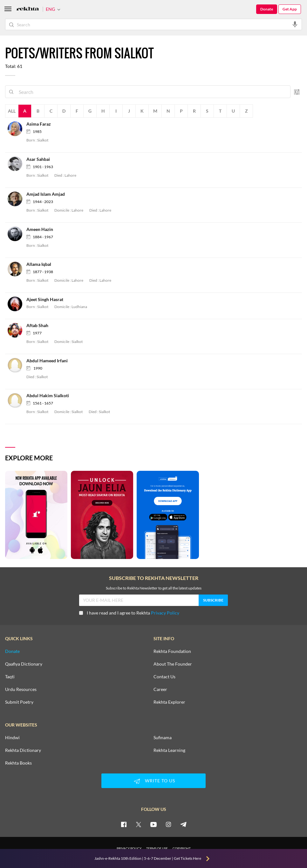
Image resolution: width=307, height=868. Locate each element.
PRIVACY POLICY (129, 848)
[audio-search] (295, 24)
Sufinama (163, 738)
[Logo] (28, 9)
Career (160, 689)
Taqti (10, 677)
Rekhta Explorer (169, 702)
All (12, 111)
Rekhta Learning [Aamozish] (169, 750)
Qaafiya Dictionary (24, 664)
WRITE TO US (153, 781)
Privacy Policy (165, 613)
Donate (267, 9)
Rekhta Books (18, 763)
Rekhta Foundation (172, 651)
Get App (290, 9)
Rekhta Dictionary (23, 750)
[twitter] (139, 824)
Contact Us (164, 677)
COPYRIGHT (182, 848)
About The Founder (173, 664)
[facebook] (124, 824)
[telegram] (183, 824)
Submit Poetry (19, 702)
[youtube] (153, 824)
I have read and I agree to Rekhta (129, 613)
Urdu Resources (21, 689)
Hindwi (12, 738)
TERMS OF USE (157, 848)
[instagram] (168, 824)
